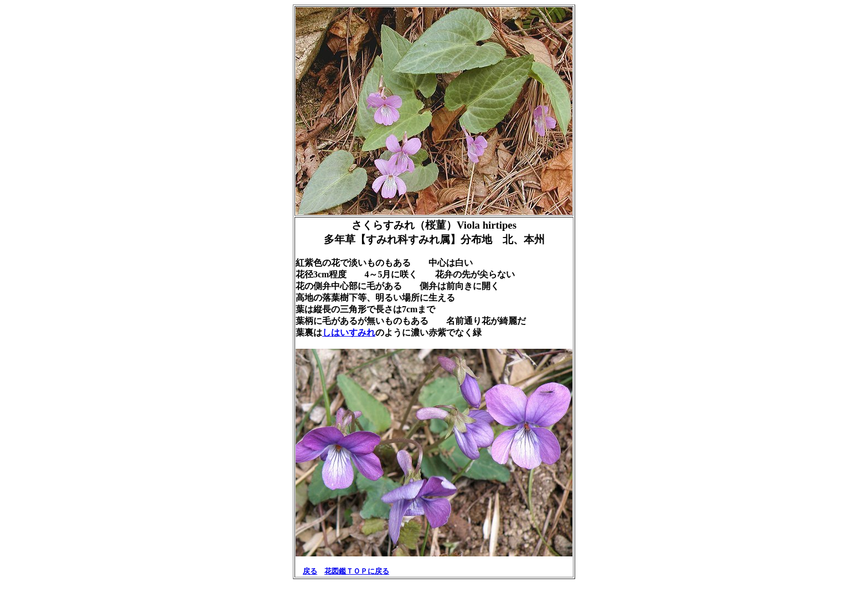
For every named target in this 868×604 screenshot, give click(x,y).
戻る (310, 571)
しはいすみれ (349, 332)
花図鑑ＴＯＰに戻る (357, 571)
